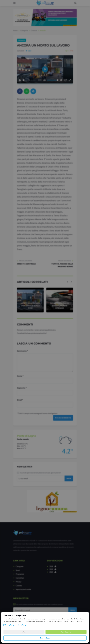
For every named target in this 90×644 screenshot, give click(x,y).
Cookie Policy (21, 625)
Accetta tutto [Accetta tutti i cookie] (66, 632)
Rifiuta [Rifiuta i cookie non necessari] (24, 632)
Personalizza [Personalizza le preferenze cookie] (45, 638)
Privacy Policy (9, 625)
